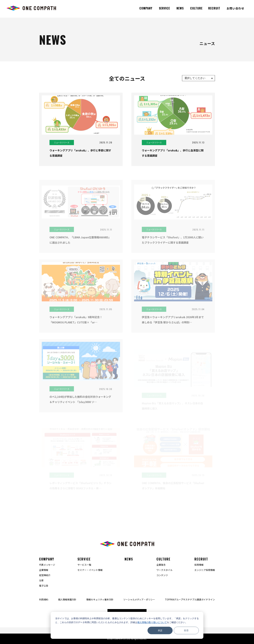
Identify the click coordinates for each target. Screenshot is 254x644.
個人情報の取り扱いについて (152, 622)
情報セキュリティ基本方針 (100, 599)
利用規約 (44, 599)
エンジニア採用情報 (205, 570)
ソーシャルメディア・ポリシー (139, 599)
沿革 (41, 580)
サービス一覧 (84, 565)
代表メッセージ (47, 565)
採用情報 (199, 565)
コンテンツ (162, 575)
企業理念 (161, 565)
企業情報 (44, 570)
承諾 (160, 630)
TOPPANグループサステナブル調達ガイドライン (190, 599)
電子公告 (44, 586)
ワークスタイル (164, 570)
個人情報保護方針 (67, 599)
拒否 (186, 630)
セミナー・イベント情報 (90, 570)
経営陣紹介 (45, 575)
